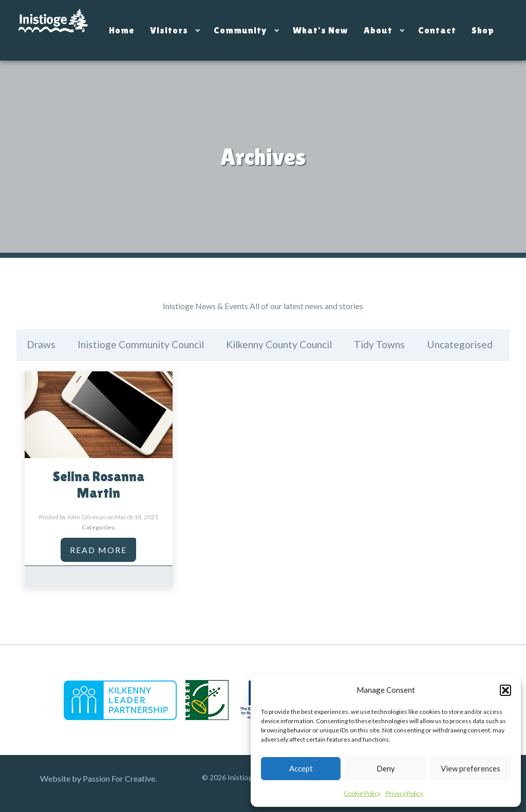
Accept (301, 768)
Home (122, 30)
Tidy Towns (379, 344)
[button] (505, 690)
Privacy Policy (405, 793)
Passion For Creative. (120, 778)
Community (240, 30)
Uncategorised (460, 344)
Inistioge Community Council (141, 344)
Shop (483, 30)
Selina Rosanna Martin (99, 485)
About (378, 30)
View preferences (471, 768)
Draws (41, 344)
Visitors (169, 30)
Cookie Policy (362, 793)
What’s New (321, 30)
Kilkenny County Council (279, 344)
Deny (386, 768)
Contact (437, 30)
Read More (98, 550)
